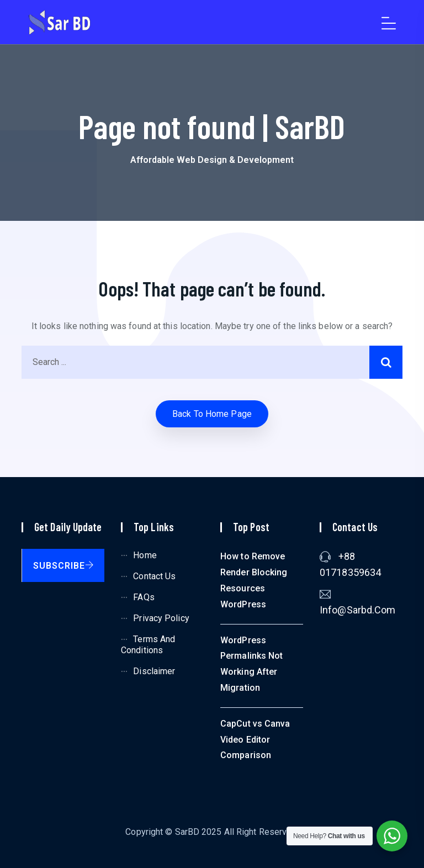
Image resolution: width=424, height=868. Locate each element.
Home (145, 555)
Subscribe (64, 566)
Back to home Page (212, 414)
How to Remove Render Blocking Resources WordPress (254, 580)
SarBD (187, 832)
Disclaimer (154, 671)
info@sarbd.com (357, 610)
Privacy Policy (161, 618)
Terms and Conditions (148, 645)
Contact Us (154, 576)
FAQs (144, 597)
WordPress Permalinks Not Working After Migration (251, 664)
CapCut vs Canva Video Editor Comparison (255, 740)
